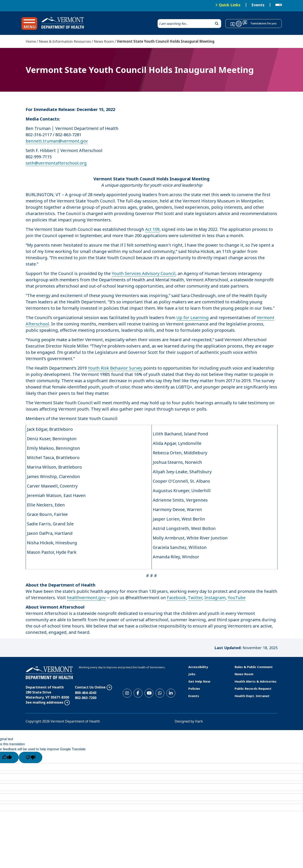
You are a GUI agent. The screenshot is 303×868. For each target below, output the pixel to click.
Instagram (215, 598)
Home (31, 41)
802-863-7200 (86, 698)
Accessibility (198, 667)
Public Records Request (253, 688)
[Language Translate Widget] (279, 5)
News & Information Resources (65, 41)
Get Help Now (199, 681)
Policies (194, 688)
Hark (199, 721)
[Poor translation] (31, 757)
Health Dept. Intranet (252, 696)
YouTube (237, 598)
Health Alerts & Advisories (256, 681)
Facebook (176, 598)
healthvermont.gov (86, 598)
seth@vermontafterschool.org (56, 163)
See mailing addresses (45, 702)
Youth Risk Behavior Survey (115, 368)
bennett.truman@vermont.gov (57, 141)
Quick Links (230, 5)
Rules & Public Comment (254, 667)
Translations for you (263, 23)
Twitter (195, 598)
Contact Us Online (90, 687)
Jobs (192, 674)
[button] (29, 24)
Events (258, 5)
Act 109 (152, 229)
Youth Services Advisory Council (144, 273)
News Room (104, 41)
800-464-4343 (86, 693)
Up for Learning (193, 318)
